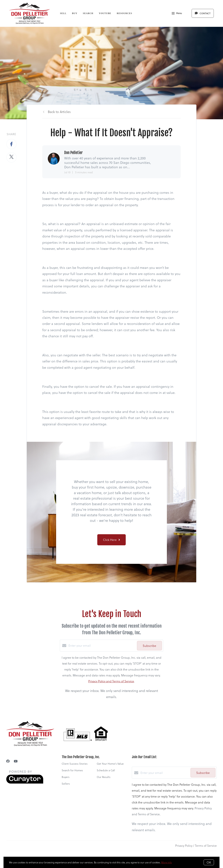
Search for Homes (72, 770)
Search (88, 13)
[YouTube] (16, 761)
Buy (75, 13)
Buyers (66, 777)
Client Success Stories (75, 764)
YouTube (105, 13)
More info (167, 862)
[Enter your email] (102, 646)
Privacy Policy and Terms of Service (111, 681)
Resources (124, 13)
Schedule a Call (106, 770)
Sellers (66, 784)
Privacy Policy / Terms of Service (196, 846)
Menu (177, 14)
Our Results (104, 777)
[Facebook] (8, 761)
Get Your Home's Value (110, 764)
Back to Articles (59, 112)
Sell (63, 13)
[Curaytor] (25, 782)
